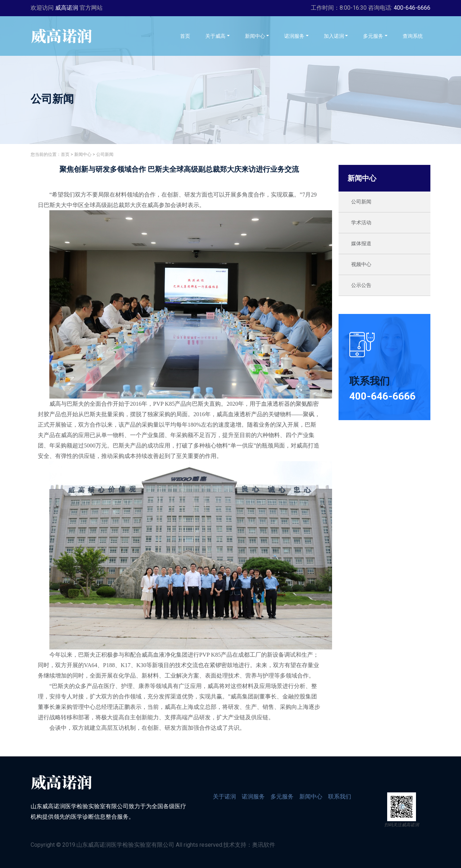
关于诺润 (224, 797)
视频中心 (361, 264)
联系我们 (340, 797)
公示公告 (361, 285)
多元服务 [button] (373, 36)
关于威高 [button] (215, 36)
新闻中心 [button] (255, 36)
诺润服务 (253, 797)
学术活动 (361, 222)
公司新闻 (105, 154)
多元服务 (282, 797)
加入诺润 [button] (334, 36)
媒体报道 (361, 243)
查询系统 (416, 35)
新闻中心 (83, 154)
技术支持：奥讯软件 (249, 845)
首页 (189, 35)
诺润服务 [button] (294, 36)
